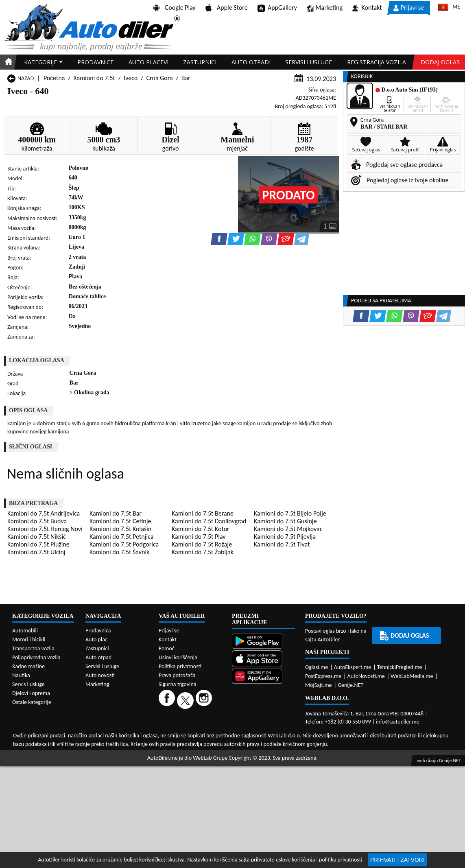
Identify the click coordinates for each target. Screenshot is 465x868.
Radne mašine (28, 666)
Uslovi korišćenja (178, 657)
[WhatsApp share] (252, 239)
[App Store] (263, 659)
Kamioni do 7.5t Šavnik (119, 552)
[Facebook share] (219, 239)
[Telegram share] (302, 239)
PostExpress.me (323, 676)
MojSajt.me (319, 685)
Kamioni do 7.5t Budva (37, 521)
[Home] (7, 62)
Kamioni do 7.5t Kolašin (120, 529)
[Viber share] (269, 239)
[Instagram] (205, 700)
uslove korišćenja (296, 860)
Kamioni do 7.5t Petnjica (121, 537)
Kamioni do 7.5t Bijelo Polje (290, 513)
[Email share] (286, 239)
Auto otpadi (251, 62)
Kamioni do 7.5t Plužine (38, 544)
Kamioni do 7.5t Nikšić (37, 537)
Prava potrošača (177, 675)
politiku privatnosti (341, 860)
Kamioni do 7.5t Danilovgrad (209, 521)
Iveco (131, 78)
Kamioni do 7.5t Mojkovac (288, 529)
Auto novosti (100, 675)
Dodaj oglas (440, 62)
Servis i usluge (28, 684)
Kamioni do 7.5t (94, 78)
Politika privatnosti (180, 666)
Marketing (325, 8)
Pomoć (167, 648)
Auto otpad (98, 657)
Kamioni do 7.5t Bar (116, 513)
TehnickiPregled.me (400, 667)
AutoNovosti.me (366, 676)
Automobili (25, 631)
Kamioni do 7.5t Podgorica (124, 544)
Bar (186, 78)
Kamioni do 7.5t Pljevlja (285, 537)
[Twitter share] (236, 239)
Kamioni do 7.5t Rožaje (202, 544)
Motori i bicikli (29, 640)
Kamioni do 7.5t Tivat (282, 544)
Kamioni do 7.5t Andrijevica (44, 513)
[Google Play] (263, 642)
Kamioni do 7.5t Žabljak (203, 552)
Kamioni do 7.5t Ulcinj (36, 552)
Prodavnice (95, 62)
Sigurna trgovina (178, 684)
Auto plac (96, 640)
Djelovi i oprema (31, 693)
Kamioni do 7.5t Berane (203, 513)
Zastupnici (200, 62)
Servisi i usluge (309, 62)
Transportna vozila (33, 648)
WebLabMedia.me (412, 676)
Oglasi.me (317, 667)
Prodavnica (98, 631)
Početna (54, 78)
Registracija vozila (377, 62)
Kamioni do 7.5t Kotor (201, 529)
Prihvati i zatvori (397, 860)
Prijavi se (409, 8)
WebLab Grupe (210, 758)
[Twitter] (186, 700)
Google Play (175, 8)
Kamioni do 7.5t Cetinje (120, 521)
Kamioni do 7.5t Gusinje (285, 521)
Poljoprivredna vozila (36, 657)
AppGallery (277, 8)
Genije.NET (350, 685)
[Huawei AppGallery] (263, 677)
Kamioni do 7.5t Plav (199, 537)
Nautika (21, 675)
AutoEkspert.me (353, 667)
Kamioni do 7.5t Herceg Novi (45, 529)
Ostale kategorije (32, 702)
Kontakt (367, 8)
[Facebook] (168, 700)
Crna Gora (159, 78)
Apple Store (227, 8)
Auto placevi (148, 62)
